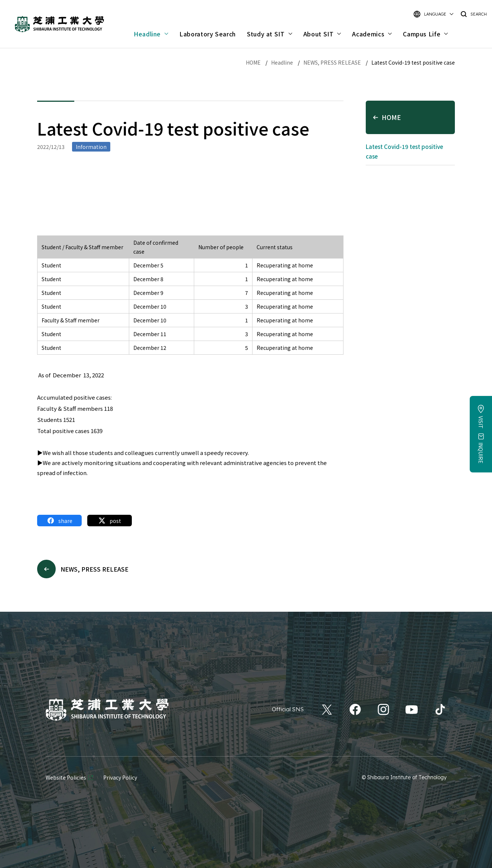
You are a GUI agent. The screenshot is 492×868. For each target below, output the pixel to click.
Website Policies (66, 777)
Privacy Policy (120, 777)
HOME (253, 62)
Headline (282, 62)
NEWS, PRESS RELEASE (332, 62)
